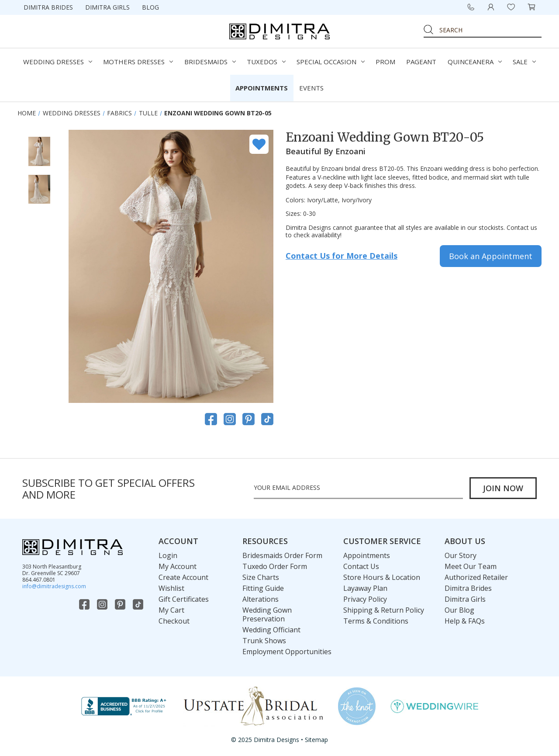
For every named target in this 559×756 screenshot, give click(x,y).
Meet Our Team (471, 566)
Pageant (421, 62)
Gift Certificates (184, 599)
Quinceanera (475, 62)
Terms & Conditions (376, 621)
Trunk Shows (264, 641)
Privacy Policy (365, 599)
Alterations (261, 599)
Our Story (461, 555)
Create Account (183, 577)
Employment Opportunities (287, 652)
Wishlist (171, 588)
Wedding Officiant (271, 630)
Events (311, 88)
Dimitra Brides (48, 7)
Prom (385, 62)
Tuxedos (266, 62)
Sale (524, 62)
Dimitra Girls (107, 7)
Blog (150, 7)
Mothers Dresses (138, 62)
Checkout (174, 621)
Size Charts (261, 577)
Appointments (262, 88)
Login (168, 555)
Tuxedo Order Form (275, 566)
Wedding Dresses (58, 62)
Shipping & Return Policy (384, 610)
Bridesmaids (210, 62)
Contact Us (361, 566)
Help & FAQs (465, 621)
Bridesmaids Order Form (282, 555)
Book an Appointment (491, 256)
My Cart (171, 610)
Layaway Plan (365, 588)
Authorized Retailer (476, 577)
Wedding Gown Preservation (267, 614)
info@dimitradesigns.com (54, 586)
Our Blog (459, 610)
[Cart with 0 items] (531, 7)
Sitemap (316, 740)
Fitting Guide (263, 588)
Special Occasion (331, 62)
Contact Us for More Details (342, 256)
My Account (178, 566)
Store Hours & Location (382, 577)
